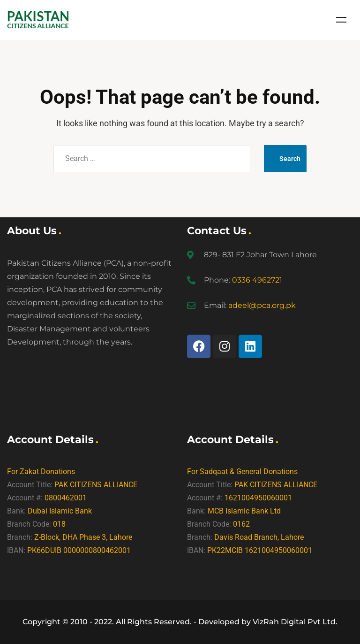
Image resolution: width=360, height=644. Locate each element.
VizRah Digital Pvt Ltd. (295, 622)
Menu (341, 20)
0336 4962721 (257, 280)
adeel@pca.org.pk (262, 305)
